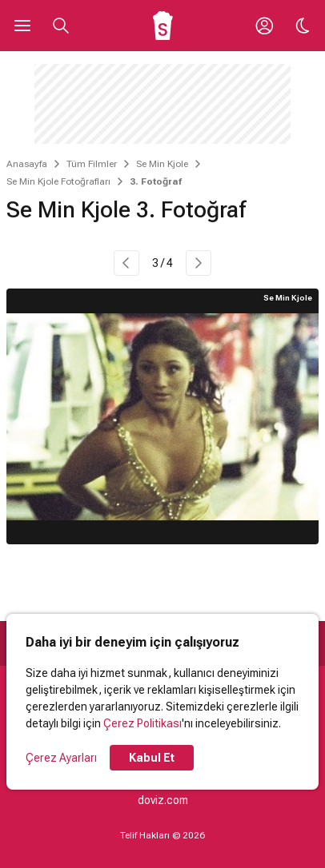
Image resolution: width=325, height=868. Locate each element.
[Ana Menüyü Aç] (22, 26)
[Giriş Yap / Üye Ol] (264, 26)
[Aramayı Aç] (61, 26)
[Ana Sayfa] (163, 26)
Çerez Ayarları (61, 758)
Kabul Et (152, 758)
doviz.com (163, 800)
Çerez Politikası (142, 723)
